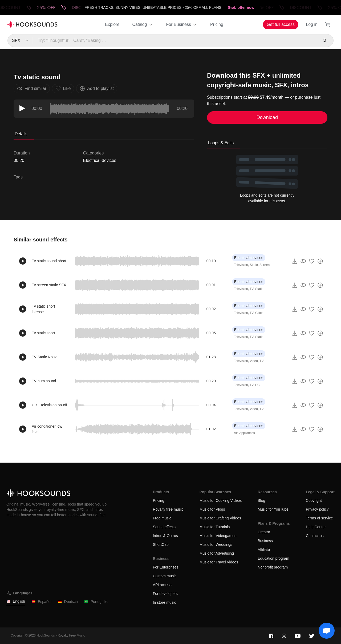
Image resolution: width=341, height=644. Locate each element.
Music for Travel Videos (219, 562)
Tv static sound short (49, 261)
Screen (265, 265)
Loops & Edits (221, 143)
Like (63, 89)
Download (267, 117)
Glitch (259, 313)
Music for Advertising (217, 553)
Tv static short (43, 333)
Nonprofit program (273, 567)
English (16, 601)
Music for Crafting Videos (220, 518)
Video (254, 361)
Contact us (315, 536)
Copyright (314, 500)
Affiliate (264, 550)
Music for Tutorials (215, 527)
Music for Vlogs (212, 509)
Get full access (281, 24)
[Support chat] (327, 631)
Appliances (247, 433)
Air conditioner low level (47, 429)
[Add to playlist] (320, 261)
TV (251, 289)
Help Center (316, 527)
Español (41, 602)
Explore (112, 24)
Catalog (143, 25)
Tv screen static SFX (49, 285)
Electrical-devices (100, 160)
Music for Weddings (216, 544)
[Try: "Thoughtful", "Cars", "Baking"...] (175, 41)
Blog (261, 500)
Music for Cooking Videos (221, 500)
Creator (264, 532)
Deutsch (68, 602)
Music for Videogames (218, 536)
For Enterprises (166, 567)
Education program (273, 558)
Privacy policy (317, 509)
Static (254, 265)
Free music (162, 518)
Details (21, 134)
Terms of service (319, 518)
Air (236, 433)
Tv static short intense (43, 309)
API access (162, 585)
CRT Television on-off (49, 405)
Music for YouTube (273, 509)
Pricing (217, 24)
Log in (312, 24)
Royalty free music (168, 509)
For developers (165, 594)
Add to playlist (97, 89)
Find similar (32, 89)
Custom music (165, 576)
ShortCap (161, 544)
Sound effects (164, 527)
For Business (182, 25)
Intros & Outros (165, 536)
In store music (165, 602)
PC (257, 385)
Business (265, 541)
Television (241, 265)
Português (96, 602)
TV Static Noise (44, 357)
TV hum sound (44, 381)
